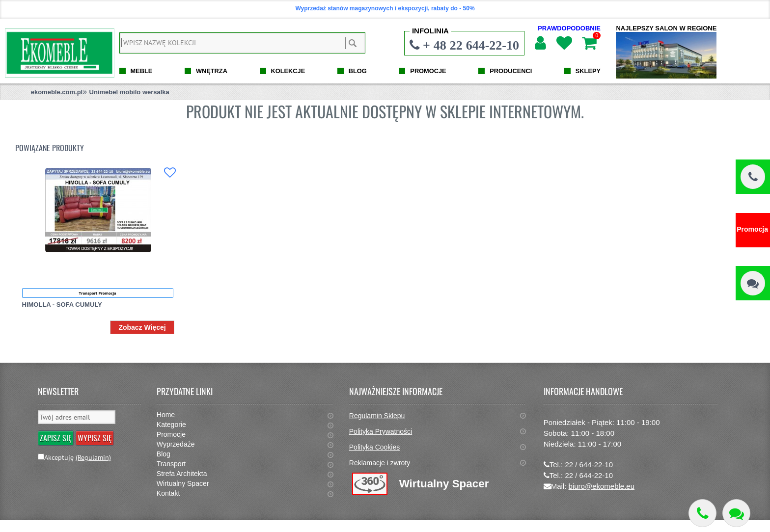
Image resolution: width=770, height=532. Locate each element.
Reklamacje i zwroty (380, 463)
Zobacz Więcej (142, 327)
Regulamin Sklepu (377, 416)
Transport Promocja (98, 293)
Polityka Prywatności (381, 431)
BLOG (358, 71)
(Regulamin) (93, 457)
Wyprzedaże (176, 444)
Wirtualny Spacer (183, 483)
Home (166, 415)
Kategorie (171, 425)
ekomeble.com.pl (57, 92)
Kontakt (168, 493)
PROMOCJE (428, 71)
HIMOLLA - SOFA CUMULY (62, 305)
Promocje (171, 434)
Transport (171, 464)
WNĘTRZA (212, 71)
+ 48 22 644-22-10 (471, 45)
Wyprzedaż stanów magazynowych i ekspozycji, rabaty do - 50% (385, 8)
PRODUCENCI (511, 71)
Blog (164, 454)
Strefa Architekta (182, 474)
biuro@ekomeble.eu (602, 486)
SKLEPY (588, 71)
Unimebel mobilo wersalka (129, 92)
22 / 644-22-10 (589, 465)
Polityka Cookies (375, 447)
